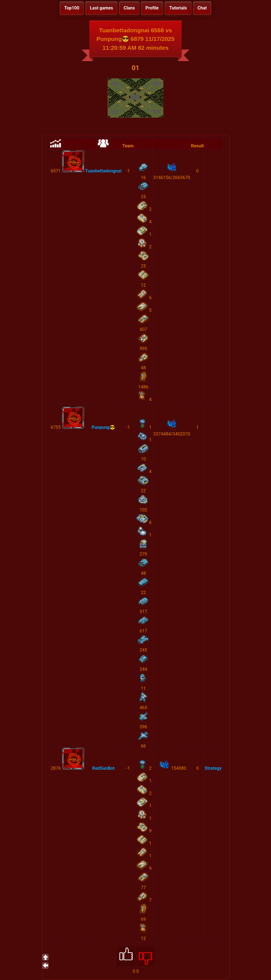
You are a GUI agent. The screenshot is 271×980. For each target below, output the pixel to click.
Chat (202, 8)
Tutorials (178, 8)
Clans (129, 8)
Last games (101, 8)
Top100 (72, 8)
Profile (152, 8)
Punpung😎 (103, 427)
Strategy (213, 768)
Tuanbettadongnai (103, 171)
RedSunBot (103, 768)
